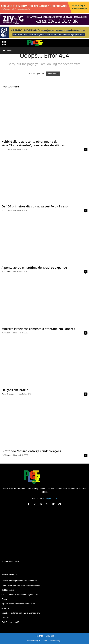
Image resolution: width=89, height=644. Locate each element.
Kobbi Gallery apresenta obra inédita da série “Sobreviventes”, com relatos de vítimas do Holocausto (21, 585)
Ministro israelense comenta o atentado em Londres (38, 329)
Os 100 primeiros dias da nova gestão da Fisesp (35, 206)
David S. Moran (8, 394)
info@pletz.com (50, 498)
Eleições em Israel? (15, 390)
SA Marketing (55, 641)
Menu (8, 51)
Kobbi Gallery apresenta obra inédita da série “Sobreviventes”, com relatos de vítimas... (34, 143)
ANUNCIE (50, 636)
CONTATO (39, 636)
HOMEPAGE (53, 74)
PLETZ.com (6, 149)
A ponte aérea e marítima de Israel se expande (34, 268)
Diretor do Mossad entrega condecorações (31, 451)
